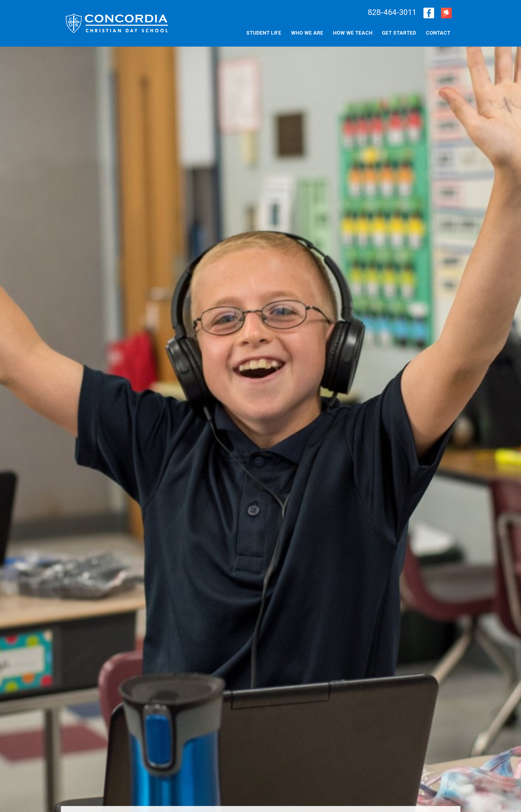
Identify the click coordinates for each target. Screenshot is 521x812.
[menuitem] (438, 33)
